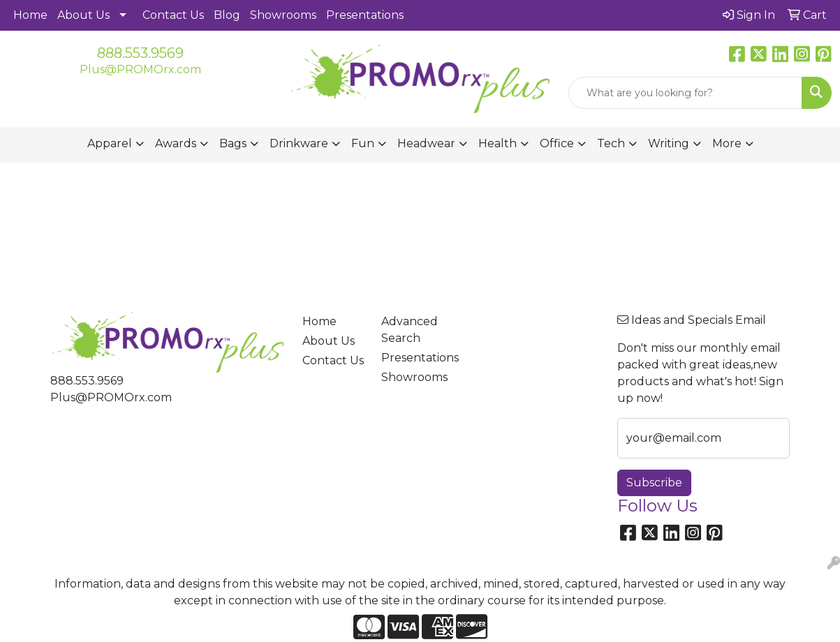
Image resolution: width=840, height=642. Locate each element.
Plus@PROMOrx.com (140, 69)
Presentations (365, 15)
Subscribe (654, 483)
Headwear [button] (426, 143)
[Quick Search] (685, 93)
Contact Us (173, 15)
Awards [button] (176, 143)
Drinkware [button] (299, 143)
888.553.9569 (140, 53)
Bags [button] (233, 143)
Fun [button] (363, 143)
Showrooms (283, 15)
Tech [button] (611, 143)
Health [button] (498, 143)
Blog (227, 15)
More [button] (727, 143)
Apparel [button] (110, 143)
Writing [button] (669, 143)
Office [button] (557, 143)
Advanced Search (410, 330)
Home (30, 15)
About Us (83, 15)
